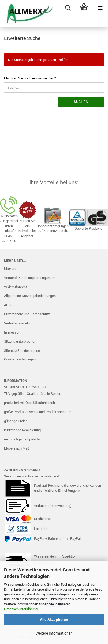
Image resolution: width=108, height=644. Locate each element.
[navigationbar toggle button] (100, 8)
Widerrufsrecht (15, 287)
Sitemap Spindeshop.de (22, 351)
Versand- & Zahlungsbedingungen (30, 278)
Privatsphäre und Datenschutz (27, 314)
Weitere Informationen (54, 633)
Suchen (81, 102)
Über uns (11, 269)
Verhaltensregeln (17, 323)
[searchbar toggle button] (68, 8)
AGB (7, 305)
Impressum (13, 332)
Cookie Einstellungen (20, 359)
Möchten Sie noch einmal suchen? (30, 78)
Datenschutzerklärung (21, 609)
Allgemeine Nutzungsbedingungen (30, 296)
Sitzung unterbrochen (20, 341)
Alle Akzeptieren (54, 620)
